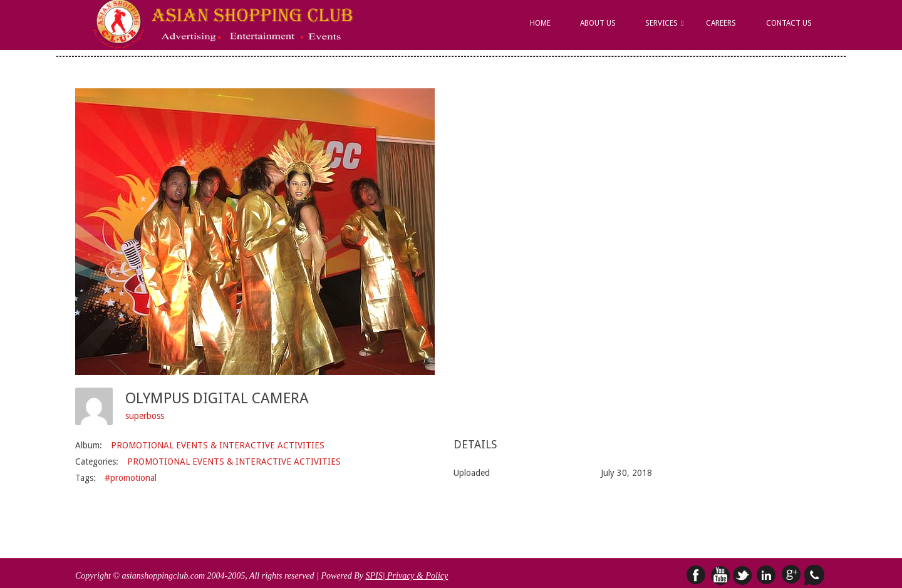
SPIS (374, 576)
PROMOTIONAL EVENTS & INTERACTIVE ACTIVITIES (218, 445)
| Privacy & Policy (416, 576)
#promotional (131, 478)
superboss (145, 416)
